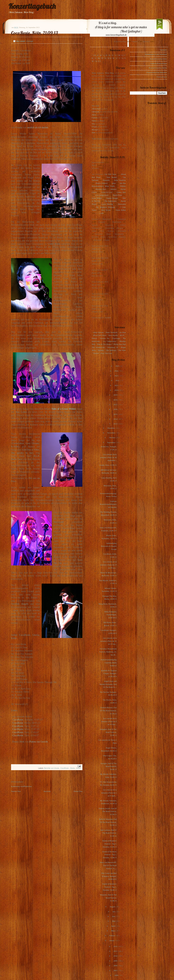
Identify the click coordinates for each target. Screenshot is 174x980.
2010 (116, 956)
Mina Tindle (110, 186)
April (113, 926)
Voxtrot (96, 353)
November (111, 433)
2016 (116, 409)
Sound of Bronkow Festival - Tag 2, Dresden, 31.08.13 (109, 855)
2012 (116, 946)
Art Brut (123, 332)
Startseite (47, 791)
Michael (95, 130)
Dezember (111, 428)
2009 (116, 961)
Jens (93, 124)
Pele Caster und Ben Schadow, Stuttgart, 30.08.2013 (109, 876)
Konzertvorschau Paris (158, 59)
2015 (116, 414)
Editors (123, 186)
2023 (116, 376)
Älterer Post (78, 791)
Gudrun (95, 118)
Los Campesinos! (102, 195)
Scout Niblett (97, 198)
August (113, 907)
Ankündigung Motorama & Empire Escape (109, 546)
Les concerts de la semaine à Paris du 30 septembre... (108, 457)
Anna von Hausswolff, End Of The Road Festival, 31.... (108, 865)
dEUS (122, 335)
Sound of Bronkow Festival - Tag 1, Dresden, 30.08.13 (109, 887)
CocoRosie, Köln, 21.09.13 (35, 33)
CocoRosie (18, 720)
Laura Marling (107, 204)
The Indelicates (110, 201)
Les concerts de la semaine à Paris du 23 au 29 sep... (108, 565)
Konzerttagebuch (32, 6)
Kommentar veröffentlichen (21, 786)
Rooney (101, 350)
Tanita (94, 121)
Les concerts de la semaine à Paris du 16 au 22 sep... (108, 641)
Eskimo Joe (105, 338)
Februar (112, 935)
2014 (116, 419)
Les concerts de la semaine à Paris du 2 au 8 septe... (109, 793)
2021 (117, 385)
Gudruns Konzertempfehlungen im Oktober (108, 504)
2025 (118, 366)
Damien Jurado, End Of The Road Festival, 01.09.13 (108, 811)
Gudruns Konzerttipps (159, 63)
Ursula (94, 127)
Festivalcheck (162, 77)
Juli (114, 912)
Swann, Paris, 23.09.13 (108, 465)
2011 (116, 951)
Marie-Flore (118, 195)
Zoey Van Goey (106, 353)
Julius (94, 115)
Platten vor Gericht (38, 742)
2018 (116, 400)
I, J (123, 55)
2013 (116, 424)
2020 (116, 390)
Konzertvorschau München (157, 72)
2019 (116, 395)
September (111, 442)
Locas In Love (107, 192)
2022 (118, 380)
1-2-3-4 (108, 318)
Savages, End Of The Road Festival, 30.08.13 (109, 766)
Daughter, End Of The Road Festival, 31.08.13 (108, 732)
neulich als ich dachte (38, 127)
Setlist (78, 768)
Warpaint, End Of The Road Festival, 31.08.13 (108, 898)
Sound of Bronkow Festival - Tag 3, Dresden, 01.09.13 (109, 844)
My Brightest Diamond (106, 207)
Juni (114, 916)
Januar (112, 940)
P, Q (109, 58)
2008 (116, 966)
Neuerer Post (16, 791)
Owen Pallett (121, 210)
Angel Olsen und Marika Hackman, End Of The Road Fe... (108, 684)
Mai (114, 921)
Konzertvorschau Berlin (158, 68)
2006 (116, 975)
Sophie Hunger (112, 198)
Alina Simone (98, 332)
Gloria (73, 768)
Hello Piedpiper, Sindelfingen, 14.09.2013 (110, 615)
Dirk (93, 133)
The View (122, 350)
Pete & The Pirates (104, 344)
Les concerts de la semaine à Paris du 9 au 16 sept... (109, 721)
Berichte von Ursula (52, 768)
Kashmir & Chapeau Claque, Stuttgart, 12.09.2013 (109, 673)
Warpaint (106, 180)
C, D (105, 55)
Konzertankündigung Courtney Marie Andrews (109, 663)
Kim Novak (106, 210)
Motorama (122, 204)
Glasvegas (116, 338)
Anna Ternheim (120, 180)
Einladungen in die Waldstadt (156, 54)
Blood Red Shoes (100, 335)
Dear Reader (112, 177)
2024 (116, 371)
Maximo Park (101, 189)
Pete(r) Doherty (102, 183)
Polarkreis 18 (113, 347)
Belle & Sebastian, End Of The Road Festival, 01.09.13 (108, 822)
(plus (114, 183)
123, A (96, 55)
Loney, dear (121, 192)
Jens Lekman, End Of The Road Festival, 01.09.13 (108, 833)
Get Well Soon (110, 174)
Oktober (112, 437)
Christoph (95, 112)
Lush (102, 213)
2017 (116, 405)
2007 (116, 970)
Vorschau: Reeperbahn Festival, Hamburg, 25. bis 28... (108, 652)
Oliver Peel (96, 109)
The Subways (111, 350)
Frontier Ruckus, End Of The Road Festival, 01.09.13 (108, 710)
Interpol (113, 189)
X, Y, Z (98, 61)
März (113, 931)
